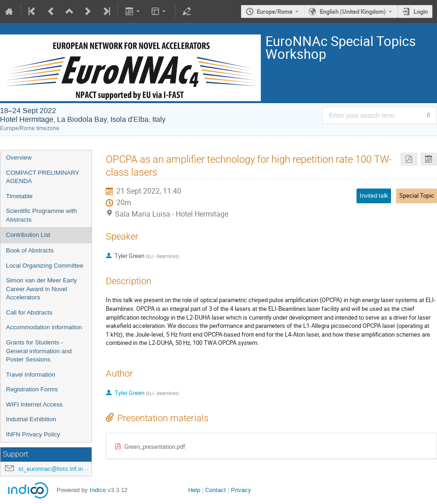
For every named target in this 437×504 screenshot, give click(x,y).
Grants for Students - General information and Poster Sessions (39, 351)
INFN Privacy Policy (33, 434)
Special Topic (417, 195)
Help (194, 490)
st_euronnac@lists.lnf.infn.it (56, 469)
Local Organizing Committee (45, 266)
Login (421, 11)
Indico (98, 490)
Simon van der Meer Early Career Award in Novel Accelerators (41, 289)
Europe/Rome (275, 11)
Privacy (241, 490)
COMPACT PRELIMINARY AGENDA (43, 177)
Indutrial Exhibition (31, 419)
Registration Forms (32, 389)
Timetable (19, 196)
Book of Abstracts (30, 250)
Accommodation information (44, 327)
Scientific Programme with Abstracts (41, 215)
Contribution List (28, 235)
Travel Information (31, 375)
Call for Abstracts (29, 312)
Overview (19, 157)
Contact (216, 490)
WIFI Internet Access (34, 404)
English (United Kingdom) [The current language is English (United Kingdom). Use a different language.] (353, 11)
